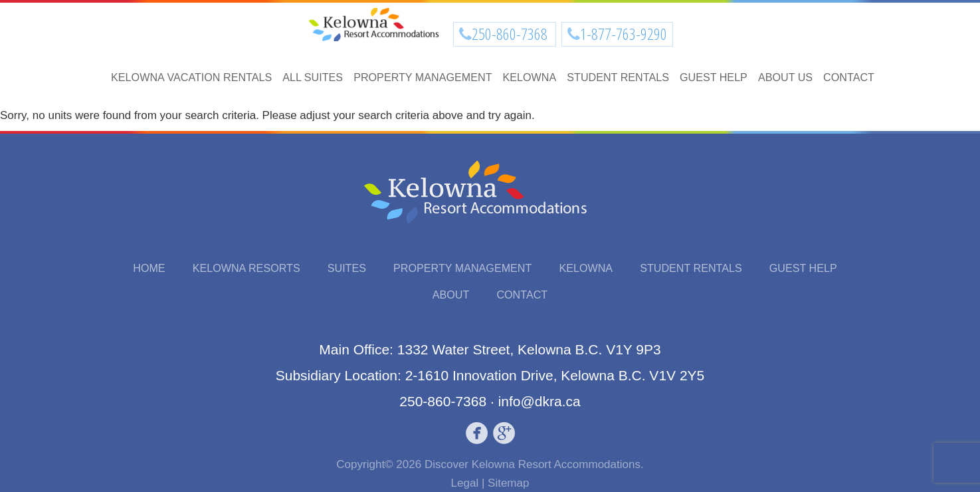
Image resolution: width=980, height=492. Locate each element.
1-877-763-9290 (624, 34)
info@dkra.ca (539, 401)
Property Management (423, 77)
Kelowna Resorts (246, 268)
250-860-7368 (511, 34)
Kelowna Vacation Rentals (191, 77)
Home (149, 268)
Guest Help (714, 77)
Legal (465, 483)
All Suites (313, 77)
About (451, 295)
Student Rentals (618, 77)
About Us (785, 77)
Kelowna (530, 77)
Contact (849, 77)
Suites (347, 268)
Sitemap (508, 483)
